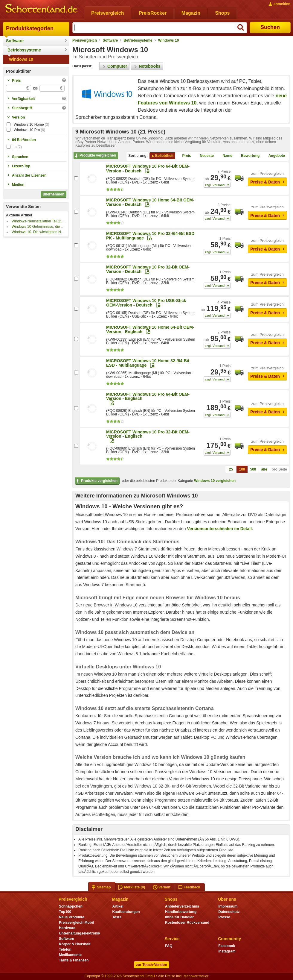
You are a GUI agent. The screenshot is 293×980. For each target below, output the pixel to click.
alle (264, 469)
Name (225, 156)
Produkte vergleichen (95, 156)
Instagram (227, 951)
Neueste (204, 156)
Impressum (228, 906)
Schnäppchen (71, 906)
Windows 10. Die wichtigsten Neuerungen (45, 232)
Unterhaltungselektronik (80, 933)
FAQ (169, 946)
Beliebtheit (162, 156)
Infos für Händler (179, 917)
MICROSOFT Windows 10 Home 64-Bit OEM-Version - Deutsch (150, 202)
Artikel (118, 906)
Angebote (274, 156)
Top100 (65, 912)
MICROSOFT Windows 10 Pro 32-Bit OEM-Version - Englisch (148, 434)
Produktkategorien (30, 28)
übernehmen (54, 194)
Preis (184, 156)
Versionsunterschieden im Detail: (220, 529)
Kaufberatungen (126, 912)
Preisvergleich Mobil (76, 923)
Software (15, 41)
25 (231, 469)
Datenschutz (229, 912)
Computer (114, 66)
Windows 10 (21, 59)
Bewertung (248, 156)
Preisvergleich (85, 40)
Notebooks (147, 66)
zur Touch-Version (152, 965)
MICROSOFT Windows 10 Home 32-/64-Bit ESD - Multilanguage (148, 363)
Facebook (227, 946)
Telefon (65, 949)
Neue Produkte (72, 917)
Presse (224, 917)
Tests (117, 917)
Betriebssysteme (24, 50)
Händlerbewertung (181, 912)
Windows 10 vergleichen (215, 481)
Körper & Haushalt (75, 944)
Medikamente (70, 955)
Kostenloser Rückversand (187, 923)
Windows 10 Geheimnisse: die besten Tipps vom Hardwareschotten (65, 227)
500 (253, 469)
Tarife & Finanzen (74, 960)
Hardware (67, 928)
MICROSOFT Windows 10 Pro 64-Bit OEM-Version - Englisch (148, 396)
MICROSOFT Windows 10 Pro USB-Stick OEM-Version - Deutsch (146, 303)
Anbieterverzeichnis (182, 906)
